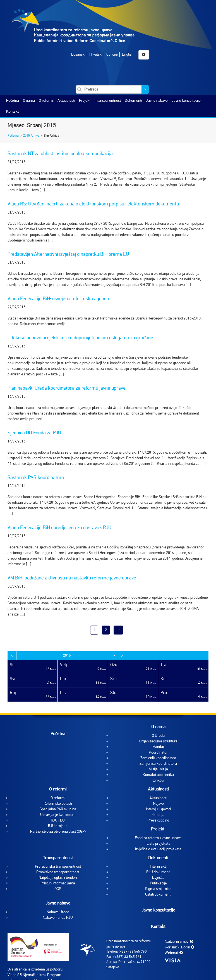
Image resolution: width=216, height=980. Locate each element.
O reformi (46, 100)
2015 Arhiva (31, 136)
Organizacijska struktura (158, 741)
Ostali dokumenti (158, 894)
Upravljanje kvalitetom (58, 815)
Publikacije (158, 883)
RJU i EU (58, 820)
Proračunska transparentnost (58, 866)
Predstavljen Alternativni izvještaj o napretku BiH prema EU (68, 254)
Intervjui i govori (158, 809)
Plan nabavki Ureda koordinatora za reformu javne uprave (67, 388)
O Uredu (158, 736)
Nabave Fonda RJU (58, 918)
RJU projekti (58, 826)
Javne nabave (157, 100)
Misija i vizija (158, 769)
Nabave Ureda (58, 912)
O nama (29, 100)
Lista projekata (158, 843)
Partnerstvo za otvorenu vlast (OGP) (58, 831)
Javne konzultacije (186, 100)
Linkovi (158, 780)
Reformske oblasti (58, 803)
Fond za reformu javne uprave (158, 838)
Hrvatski (96, 54)
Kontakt (12, 111)
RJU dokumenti (158, 872)
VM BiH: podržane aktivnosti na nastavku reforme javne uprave (72, 578)
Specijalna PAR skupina (58, 809)
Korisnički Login (179, 947)
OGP (58, 889)
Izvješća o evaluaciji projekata (158, 849)
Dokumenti (133, 100)
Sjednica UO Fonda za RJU (34, 433)
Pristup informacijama (58, 883)
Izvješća (158, 878)
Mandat (158, 747)
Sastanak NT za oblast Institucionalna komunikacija (60, 153)
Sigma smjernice (158, 889)
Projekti (85, 100)
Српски (112, 54)
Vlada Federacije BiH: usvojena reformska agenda (58, 299)
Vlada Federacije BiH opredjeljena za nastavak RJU (59, 527)
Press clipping (158, 820)
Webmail (174, 953)
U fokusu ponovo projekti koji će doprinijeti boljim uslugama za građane (80, 338)
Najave (158, 803)
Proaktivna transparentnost (58, 872)
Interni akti (158, 866)
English (128, 54)
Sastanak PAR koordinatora (36, 477)
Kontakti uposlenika (158, 775)
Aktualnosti (66, 100)
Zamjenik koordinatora (158, 758)
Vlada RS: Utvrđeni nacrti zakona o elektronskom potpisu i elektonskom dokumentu (93, 204)
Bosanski (78, 54)
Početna (13, 100)
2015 (67, 655)
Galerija (158, 815)
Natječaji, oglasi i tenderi (58, 878)
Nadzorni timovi (179, 942)
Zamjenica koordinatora (158, 764)
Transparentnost (108, 100)
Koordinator (158, 752)
